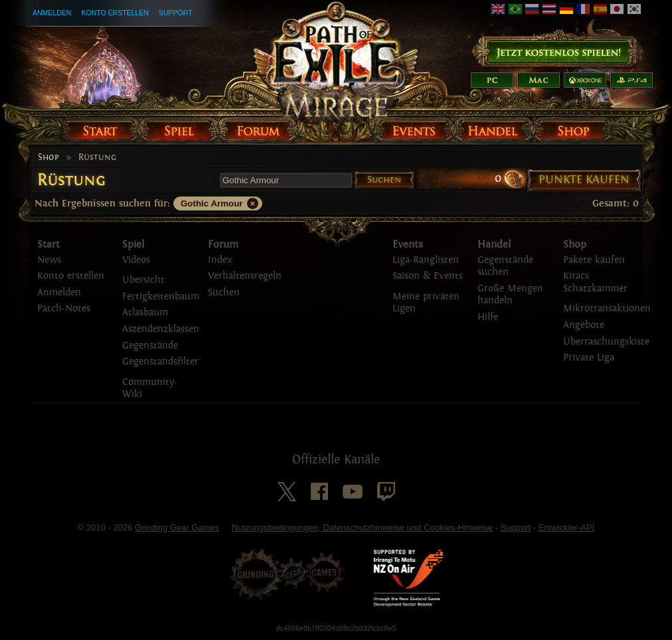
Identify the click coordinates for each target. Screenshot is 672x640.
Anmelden (52, 13)
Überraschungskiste (606, 342)
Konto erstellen (115, 13)
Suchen (384, 180)
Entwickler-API (567, 527)
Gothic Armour (212, 203)
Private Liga (589, 358)
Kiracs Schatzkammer (595, 282)
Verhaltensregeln (245, 276)
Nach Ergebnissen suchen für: (102, 203)
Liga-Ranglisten (426, 260)
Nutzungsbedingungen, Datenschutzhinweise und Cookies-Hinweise (362, 527)
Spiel (133, 244)
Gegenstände (150, 346)
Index (220, 260)
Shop (48, 157)
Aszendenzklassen (161, 329)
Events (408, 244)
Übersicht (143, 280)
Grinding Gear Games (177, 527)
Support (176, 13)
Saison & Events (428, 276)
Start (48, 244)
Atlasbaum (145, 312)
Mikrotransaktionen (607, 308)
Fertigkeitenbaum (161, 296)
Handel (494, 244)
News (49, 260)
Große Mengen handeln (510, 295)
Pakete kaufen (594, 260)
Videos (136, 260)
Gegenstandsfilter (160, 361)
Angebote (584, 325)
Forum (223, 244)
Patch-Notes (64, 308)
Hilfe (488, 317)
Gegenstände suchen (505, 266)
